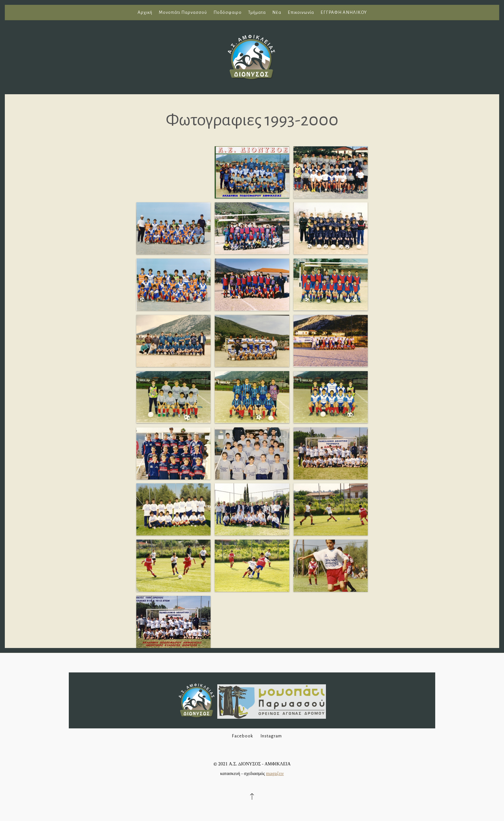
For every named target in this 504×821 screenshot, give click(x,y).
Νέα (277, 12)
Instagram (271, 736)
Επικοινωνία (301, 12)
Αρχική (145, 12)
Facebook (242, 736)
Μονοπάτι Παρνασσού (183, 12)
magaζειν (275, 773)
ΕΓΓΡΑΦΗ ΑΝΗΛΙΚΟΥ (344, 12)
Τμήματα (257, 12)
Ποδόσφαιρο (228, 12)
